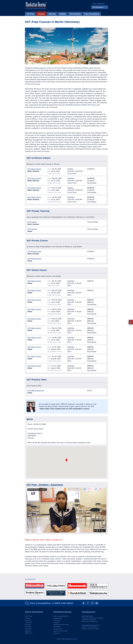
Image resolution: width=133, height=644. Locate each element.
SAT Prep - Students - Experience (45, 485)
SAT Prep (30, 14)
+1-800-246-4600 (62, 603)
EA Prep (28, 618)
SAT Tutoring (32, 222)
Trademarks (57, 627)
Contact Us (57, 633)
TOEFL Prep (29, 633)
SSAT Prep (28, 629)
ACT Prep (28, 627)
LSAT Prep (28, 623)
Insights (63, 14)
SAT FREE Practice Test (36, 391)
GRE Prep (28, 620)
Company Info (58, 618)
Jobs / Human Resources (61, 616)
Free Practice (75, 14)
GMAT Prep (28, 616)
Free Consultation (92, 14)
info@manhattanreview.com (91, 625)
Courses (41, 14)
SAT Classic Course (34, 169)
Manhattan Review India (61, 625)
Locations (56, 623)
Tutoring (52, 14)
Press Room (57, 620)
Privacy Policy (58, 629)
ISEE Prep (28, 631)
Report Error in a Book (60, 631)
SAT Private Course (34, 251)
